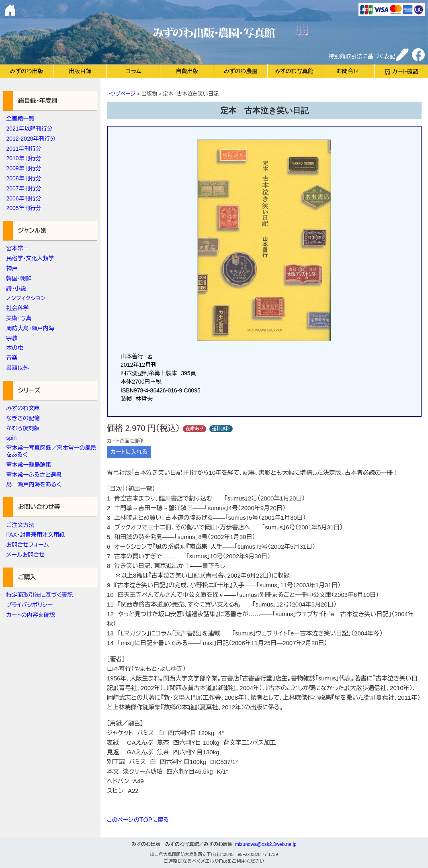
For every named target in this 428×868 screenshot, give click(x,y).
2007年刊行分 (24, 188)
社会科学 (18, 308)
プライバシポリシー (30, 605)
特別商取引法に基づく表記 (362, 56)
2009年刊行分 (24, 168)
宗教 (12, 338)
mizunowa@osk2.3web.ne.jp (266, 844)
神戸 (12, 268)
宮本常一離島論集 (29, 465)
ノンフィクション (26, 298)
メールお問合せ (26, 555)
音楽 (12, 358)
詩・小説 (16, 288)
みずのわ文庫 (23, 408)
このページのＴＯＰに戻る (138, 820)
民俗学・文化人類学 (30, 258)
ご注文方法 (20, 525)
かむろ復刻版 (23, 428)
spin (12, 438)
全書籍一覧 (20, 118)
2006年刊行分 (24, 198)
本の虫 (15, 348)
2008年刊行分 (24, 178)
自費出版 (187, 71)
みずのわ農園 (241, 71)
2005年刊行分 (24, 208)
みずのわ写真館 (294, 71)
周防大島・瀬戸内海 (30, 328)
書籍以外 (18, 368)
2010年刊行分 (24, 158)
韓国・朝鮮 (19, 278)
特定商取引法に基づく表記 (40, 595)
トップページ (121, 94)
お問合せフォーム (28, 545)
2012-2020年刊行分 (31, 139)
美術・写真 (19, 318)
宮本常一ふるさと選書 (34, 475)
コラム (133, 71)
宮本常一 (18, 248)
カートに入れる (129, 452)
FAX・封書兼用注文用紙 (36, 535)
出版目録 (80, 71)
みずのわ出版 (26, 71)
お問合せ (347, 71)
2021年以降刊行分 (30, 129)
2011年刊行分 (24, 149)
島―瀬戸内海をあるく (34, 484)
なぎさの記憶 (23, 418)
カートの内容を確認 (31, 615)
